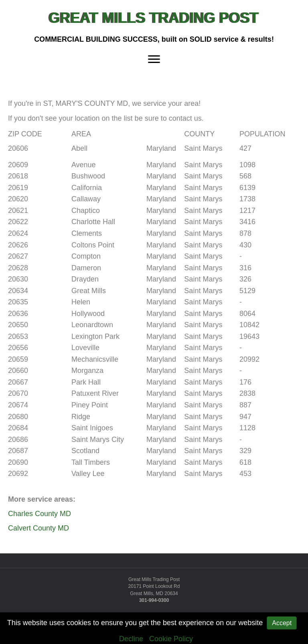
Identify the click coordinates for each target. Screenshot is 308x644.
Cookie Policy (171, 639)
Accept (282, 623)
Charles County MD (40, 514)
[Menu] (154, 59)
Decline (131, 639)
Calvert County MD (38, 528)
